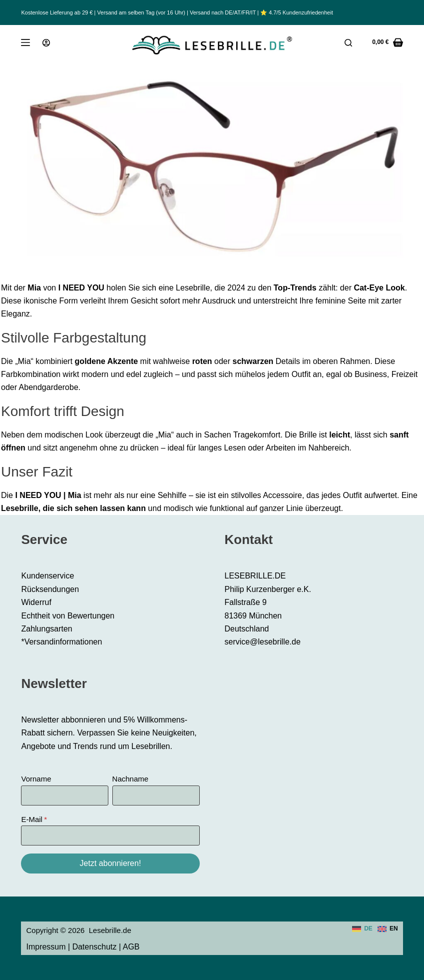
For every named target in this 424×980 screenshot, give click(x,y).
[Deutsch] (362, 929)
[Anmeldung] (46, 43)
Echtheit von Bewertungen (68, 616)
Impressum (46, 947)
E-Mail (32, 819)
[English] (388, 929)
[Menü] (25, 42)
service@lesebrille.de (263, 642)
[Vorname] (65, 795)
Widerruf (36, 602)
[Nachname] (156, 795)
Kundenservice (47, 576)
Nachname (131, 779)
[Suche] (348, 43)
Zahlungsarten (46, 629)
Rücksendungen (50, 589)
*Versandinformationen (61, 642)
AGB (131, 947)
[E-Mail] (110, 835)
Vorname (36, 779)
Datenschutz (95, 947)
